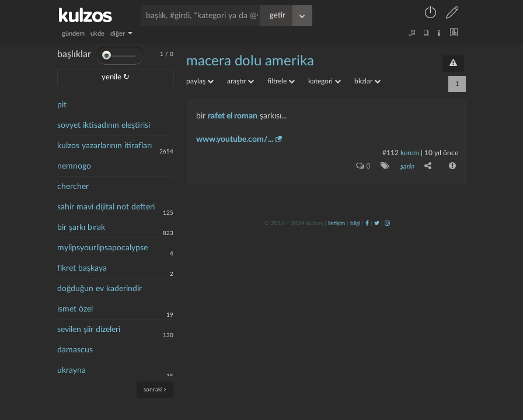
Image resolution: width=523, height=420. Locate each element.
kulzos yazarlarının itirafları (104, 146)
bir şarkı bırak (81, 228)
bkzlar (367, 81)
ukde (97, 34)
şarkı (407, 166)
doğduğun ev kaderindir (100, 289)
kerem (410, 153)
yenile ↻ (116, 77)
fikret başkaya (82, 268)
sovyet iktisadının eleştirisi (104, 125)
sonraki (155, 389)
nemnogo (74, 166)
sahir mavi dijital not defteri (106, 207)
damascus (75, 350)
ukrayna (72, 370)
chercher (73, 187)
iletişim (337, 223)
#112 (390, 153)
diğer (121, 34)
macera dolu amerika (250, 61)
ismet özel (75, 309)
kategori (325, 81)
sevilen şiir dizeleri (89, 330)
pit (62, 105)
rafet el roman (233, 116)
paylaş (200, 81)
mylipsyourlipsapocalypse (102, 248)
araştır (240, 81)
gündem (73, 34)
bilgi (355, 223)
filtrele (281, 81)
